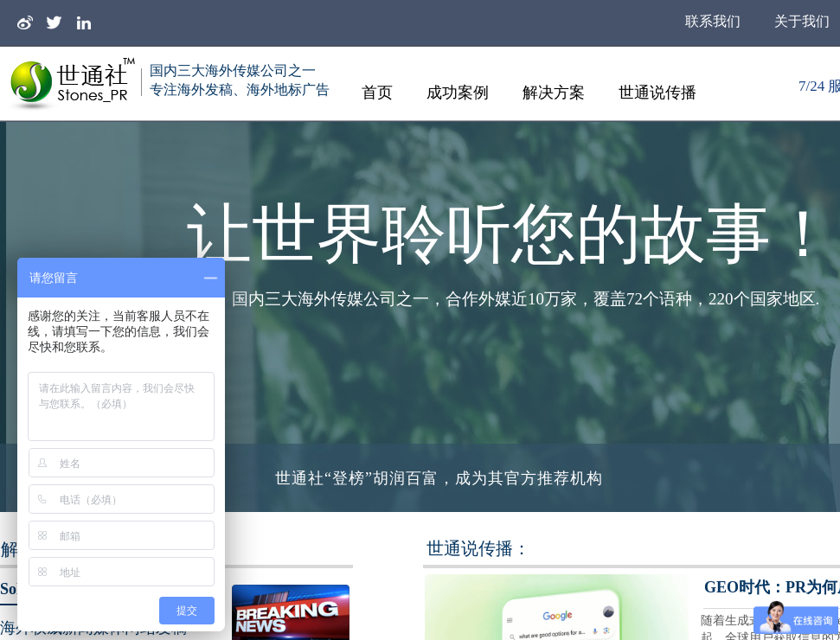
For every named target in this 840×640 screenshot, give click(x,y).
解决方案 (554, 93)
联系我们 (713, 21)
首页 (377, 93)
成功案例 (458, 93)
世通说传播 (657, 93)
